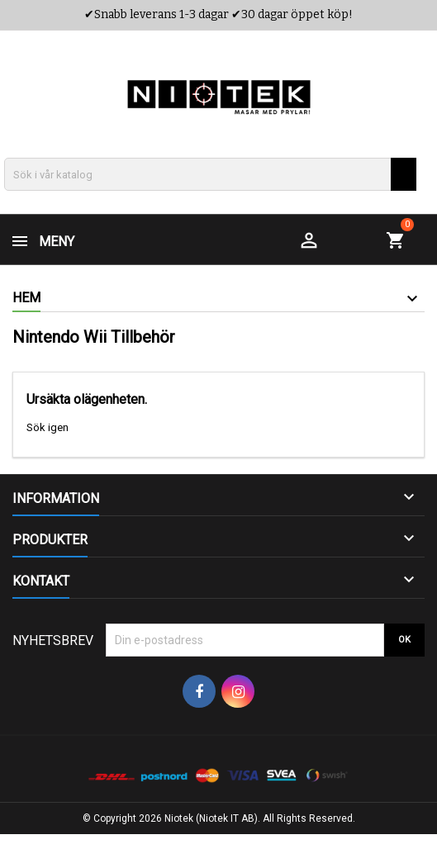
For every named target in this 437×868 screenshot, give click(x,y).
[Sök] (210, 174)
